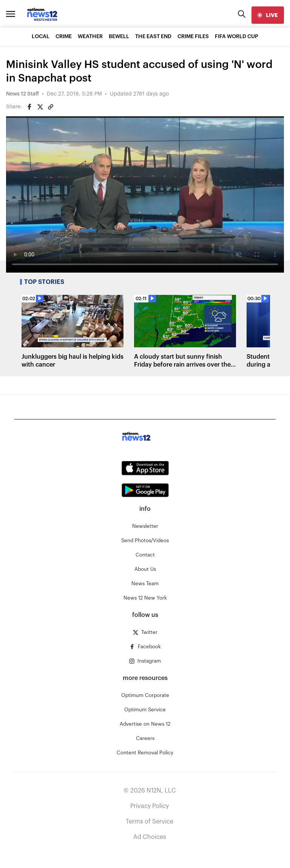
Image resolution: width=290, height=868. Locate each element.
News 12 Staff (22, 94)
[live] (268, 15)
